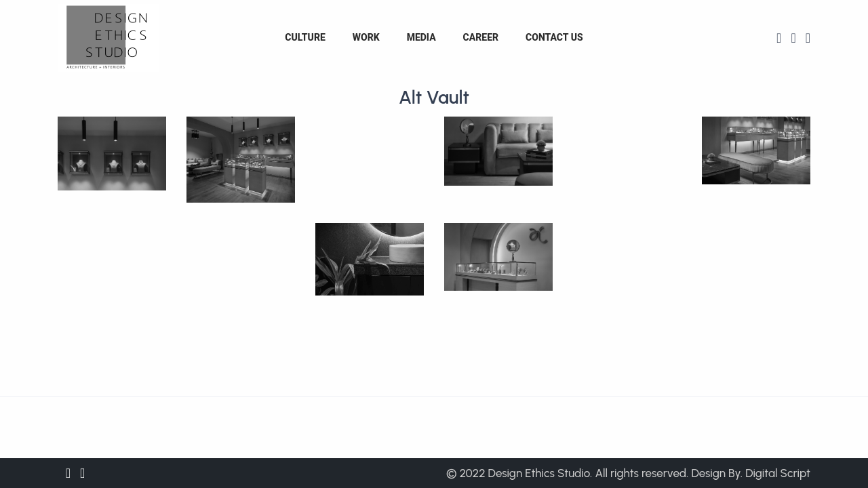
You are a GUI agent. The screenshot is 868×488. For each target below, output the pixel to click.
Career (481, 37)
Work (366, 37)
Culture (305, 37)
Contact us (554, 37)
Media (421, 37)
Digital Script (778, 473)
